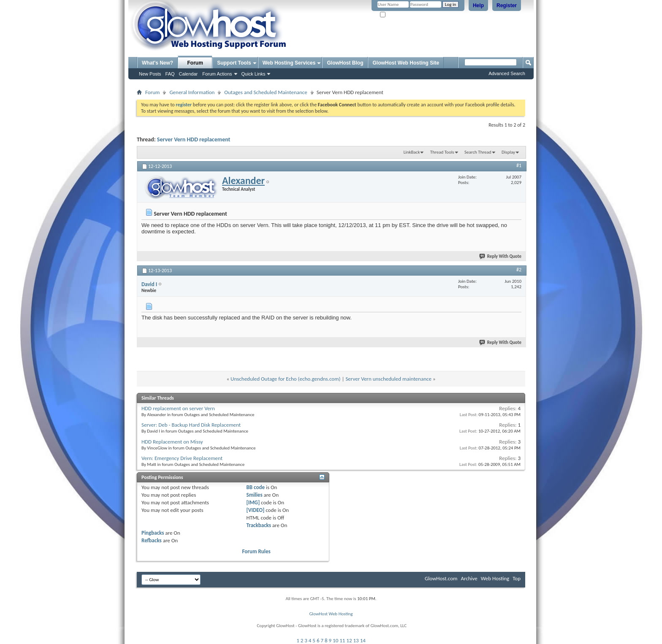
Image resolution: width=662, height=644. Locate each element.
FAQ (170, 74)
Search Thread (478, 152)
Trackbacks (259, 525)
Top (517, 578)
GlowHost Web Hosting (331, 614)
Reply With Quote (501, 256)
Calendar (189, 74)
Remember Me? (398, 15)
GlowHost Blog (345, 63)
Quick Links (254, 74)
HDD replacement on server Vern (178, 408)
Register (507, 5)
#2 (519, 270)
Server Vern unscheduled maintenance (388, 379)
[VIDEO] (256, 510)
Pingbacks (153, 533)
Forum (195, 63)
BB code (256, 487)
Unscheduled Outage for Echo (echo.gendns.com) (285, 379)
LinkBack (412, 152)
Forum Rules (256, 551)
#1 (519, 165)
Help (478, 5)
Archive (469, 578)
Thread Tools (442, 152)
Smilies (255, 495)
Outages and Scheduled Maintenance (266, 92)
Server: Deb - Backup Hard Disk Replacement (191, 425)
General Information (192, 92)
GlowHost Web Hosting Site (406, 63)
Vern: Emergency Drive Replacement (182, 458)
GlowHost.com (441, 578)
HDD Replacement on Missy (172, 442)
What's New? (157, 63)
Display (508, 152)
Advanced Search (507, 73)
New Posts (150, 74)
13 (356, 640)
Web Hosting (495, 578)
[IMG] (253, 502)
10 (335, 640)
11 (342, 640)
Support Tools (234, 63)
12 (349, 640)
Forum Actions (217, 74)
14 (363, 640)
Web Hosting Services (289, 63)
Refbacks (152, 540)
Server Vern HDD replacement (194, 139)
